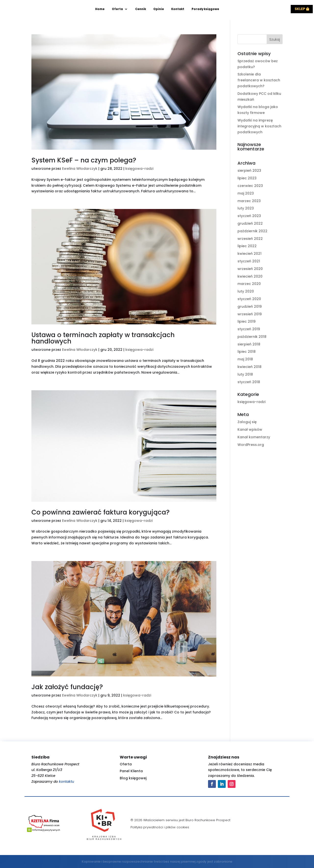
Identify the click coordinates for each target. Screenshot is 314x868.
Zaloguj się (247, 422)
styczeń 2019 (249, 329)
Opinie (159, 9)
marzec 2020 (249, 284)
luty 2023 (246, 208)
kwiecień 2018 (249, 367)
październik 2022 (252, 231)
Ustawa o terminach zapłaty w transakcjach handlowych (103, 338)
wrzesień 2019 (250, 314)
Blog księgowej (133, 778)
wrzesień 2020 (250, 269)
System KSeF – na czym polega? (84, 160)
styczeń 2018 (249, 382)
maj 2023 (246, 193)
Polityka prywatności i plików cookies (160, 827)
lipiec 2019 (247, 321)
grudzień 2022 (250, 223)
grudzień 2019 (250, 306)
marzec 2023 (249, 201)
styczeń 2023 (249, 216)
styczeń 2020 (249, 299)
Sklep (300, 9)
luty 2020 (246, 291)
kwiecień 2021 (249, 254)
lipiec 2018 (247, 352)
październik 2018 (252, 337)
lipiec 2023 (247, 178)
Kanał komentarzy (254, 437)
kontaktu (66, 782)
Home (100, 9)
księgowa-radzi (139, 169)
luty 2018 (245, 374)
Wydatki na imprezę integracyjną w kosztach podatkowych (259, 126)
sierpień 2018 (249, 344)
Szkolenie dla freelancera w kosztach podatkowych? (259, 80)
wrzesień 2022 (250, 239)
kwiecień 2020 (250, 276)
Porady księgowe (205, 9)
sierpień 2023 (249, 171)
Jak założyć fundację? (67, 687)
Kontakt (178, 9)
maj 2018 (245, 359)
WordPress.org (251, 445)
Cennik (141, 9)
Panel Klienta (131, 771)
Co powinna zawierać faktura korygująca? (100, 512)
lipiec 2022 (247, 246)
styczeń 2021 (249, 261)
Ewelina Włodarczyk (80, 169)
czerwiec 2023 (250, 186)
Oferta (117, 9)
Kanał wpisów (250, 429)
